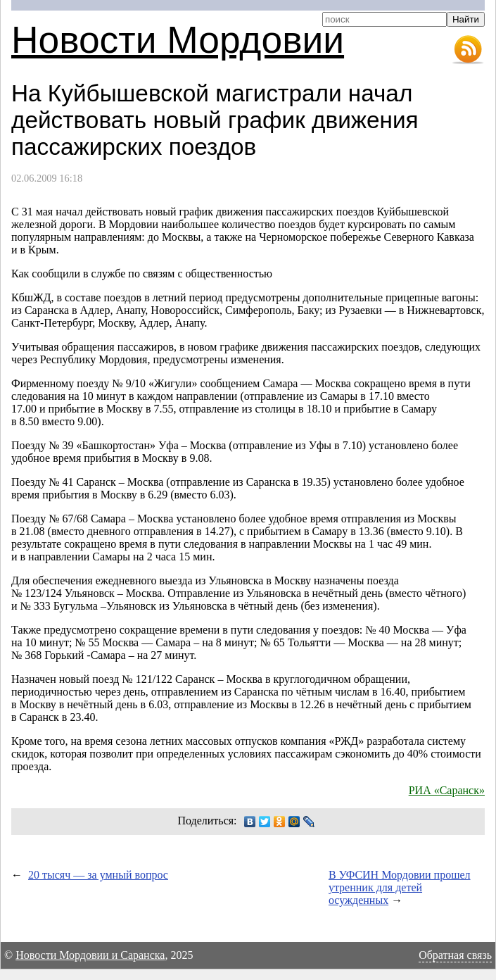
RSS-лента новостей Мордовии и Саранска (468, 50)
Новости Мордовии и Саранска (90, 955)
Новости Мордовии (178, 40)
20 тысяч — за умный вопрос (98, 875)
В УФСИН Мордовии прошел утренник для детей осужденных (400, 887)
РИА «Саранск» (447, 790)
